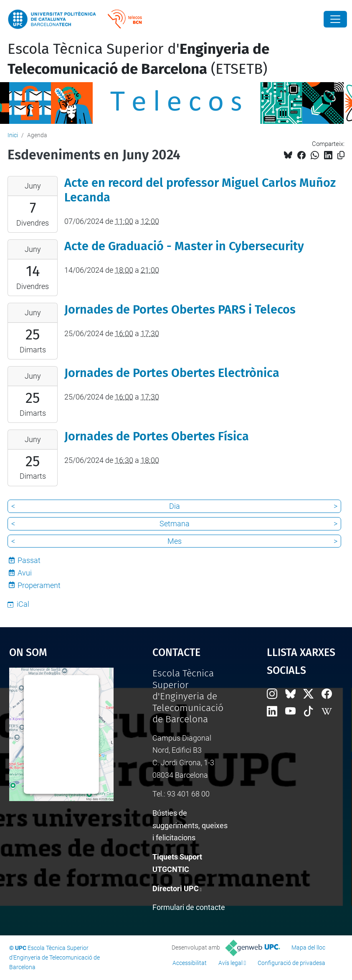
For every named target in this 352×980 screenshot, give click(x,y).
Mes (175, 541)
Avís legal (230, 963)
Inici (13, 135)
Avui (25, 573)
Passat (29, 560)
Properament (39, 585)
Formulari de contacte (189, 907)
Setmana (175, 524)
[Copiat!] (341, 155)
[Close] (335, 19)
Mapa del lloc (308, 947)
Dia (175, 506)
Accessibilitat (190, 963)
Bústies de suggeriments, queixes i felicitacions (190, 825)
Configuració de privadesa (291, 963)
